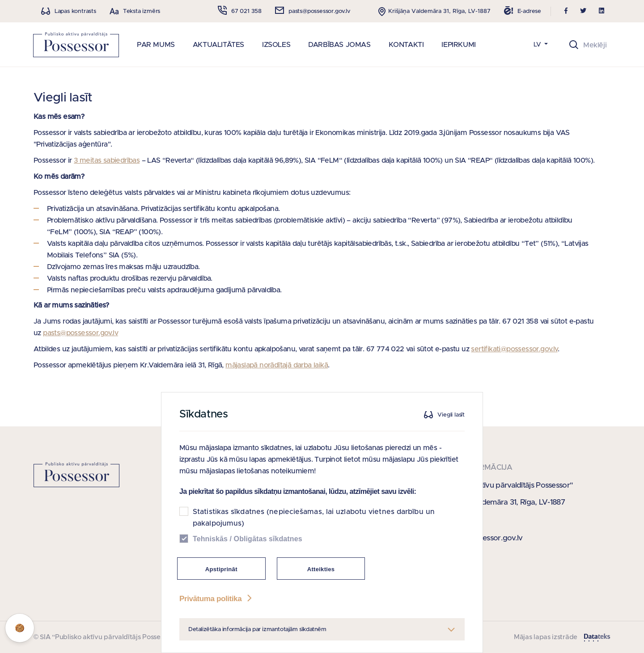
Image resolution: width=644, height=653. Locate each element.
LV (538, 45)
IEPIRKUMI (458, 45)
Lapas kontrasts (75, 11)
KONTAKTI (406, 45)
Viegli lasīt (451, 415)
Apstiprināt (221, 569)
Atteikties (321, 569)
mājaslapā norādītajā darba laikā (277, 365)
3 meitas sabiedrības (107, 160)
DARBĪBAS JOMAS (339, 45)
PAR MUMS (156, 45)
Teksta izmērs (142, 11)
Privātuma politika (216, 599)
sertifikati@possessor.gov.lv (514, 349)
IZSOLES (276, 45)
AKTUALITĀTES (218, 45)
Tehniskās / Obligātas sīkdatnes (248, 539)
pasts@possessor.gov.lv (80, 333)
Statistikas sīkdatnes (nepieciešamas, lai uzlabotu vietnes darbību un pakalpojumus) (314, 518)
